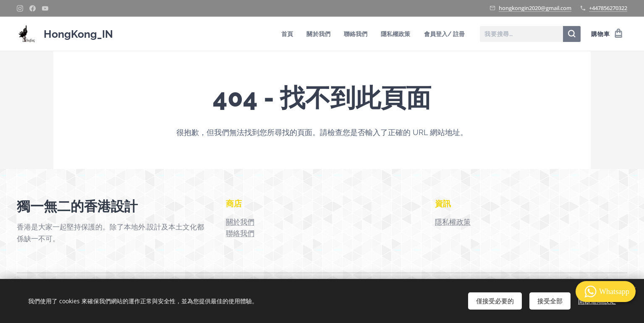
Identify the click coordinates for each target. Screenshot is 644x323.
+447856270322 (608, 8)
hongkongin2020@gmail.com (535, 8)
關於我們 (240, 222)
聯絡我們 (240, 233)
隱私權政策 (453, 222)
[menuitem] (284, 34)
